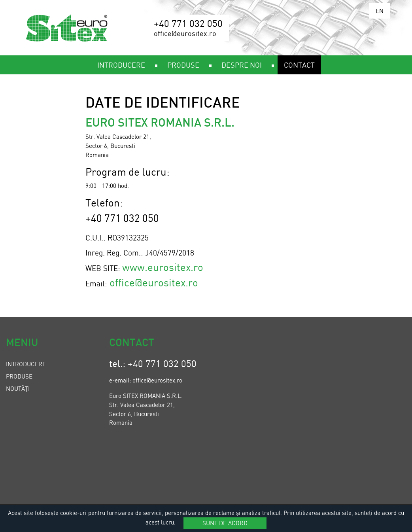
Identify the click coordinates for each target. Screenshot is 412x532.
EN (380, 11)
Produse (19, 376)
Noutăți (18, 388)
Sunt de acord (225, 523)
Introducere (26, 364)
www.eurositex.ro (163, 267)
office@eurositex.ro (154, 282)
